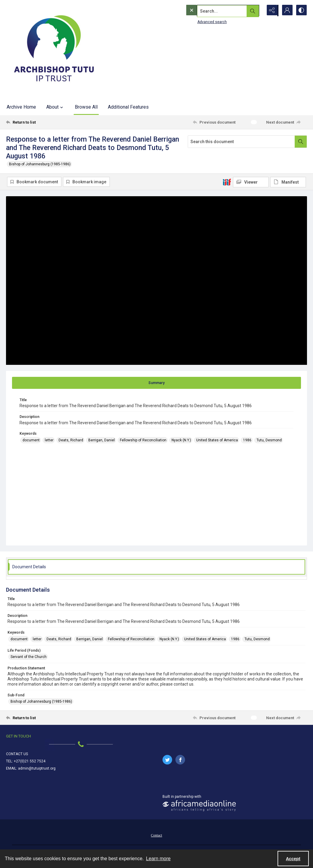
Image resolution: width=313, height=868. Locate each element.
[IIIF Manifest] (288, 182)
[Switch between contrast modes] (301, 11)
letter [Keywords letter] (49, 440)
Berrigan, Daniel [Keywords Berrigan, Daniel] (102, 440)
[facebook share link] (180, 760)
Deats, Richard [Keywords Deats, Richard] (71, 440)
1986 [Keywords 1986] (247, 440)
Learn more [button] (158, 859)
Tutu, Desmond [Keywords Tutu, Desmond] (269, 440)
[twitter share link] (167, 760)
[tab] (156, 383)
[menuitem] (156, 835)
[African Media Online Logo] (199, 806)
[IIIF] (227, 182)
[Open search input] (256, 11)
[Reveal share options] (271, 11)
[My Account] (286, 11)
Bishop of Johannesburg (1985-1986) (40, 164)
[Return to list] (47, 122)
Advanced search (200, 21)
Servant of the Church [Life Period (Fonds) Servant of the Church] (29, 657)
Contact (156, 835)
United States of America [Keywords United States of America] (217, 440)
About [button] (55, 107)
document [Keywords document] (31, 440)
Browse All (86, 107)
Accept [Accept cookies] (293, 859)
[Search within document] (301, 142)
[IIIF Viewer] (251, 182)
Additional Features (128, 107)
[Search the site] (212, 11)
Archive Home (21, 107)
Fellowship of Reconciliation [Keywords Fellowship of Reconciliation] (143, 440)
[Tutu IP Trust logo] (54, 50)
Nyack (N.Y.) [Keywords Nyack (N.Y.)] (181, 440)
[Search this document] (241, 142)
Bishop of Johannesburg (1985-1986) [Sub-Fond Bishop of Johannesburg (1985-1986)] (41, 702)
